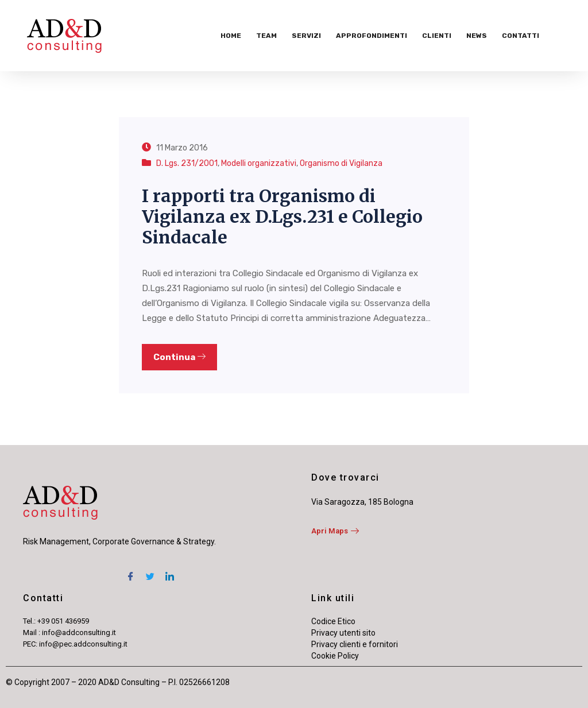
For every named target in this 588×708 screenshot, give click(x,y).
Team (266, 36)
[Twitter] (150, 571)
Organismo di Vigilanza (341, 163)
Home (231, 36)
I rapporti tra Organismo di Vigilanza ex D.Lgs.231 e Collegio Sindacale (282, 216)
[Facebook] (130, 571)
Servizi (306, 36)
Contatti (521, 36)
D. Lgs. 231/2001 (187, 163)
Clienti (437, 36)
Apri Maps (335, 531)
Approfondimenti (372, 36)
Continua (179, 357)
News (477, 36)
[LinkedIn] (169, 571)
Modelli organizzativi (259, 163)
